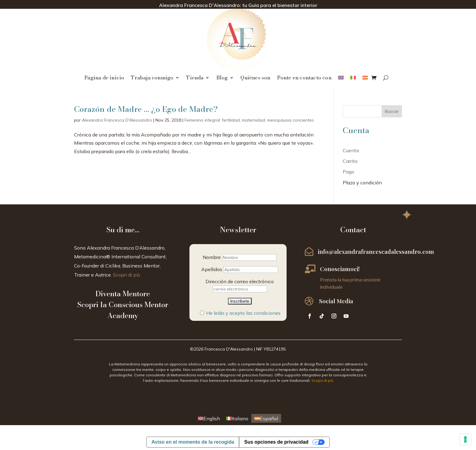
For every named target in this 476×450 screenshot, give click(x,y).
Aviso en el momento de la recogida (193, 442)
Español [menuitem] (269, 418)
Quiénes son (255, 79)
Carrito (350, 161)
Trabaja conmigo (152, 79)
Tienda (195, 79)
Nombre (212, 257)
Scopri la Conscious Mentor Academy (123, 310)
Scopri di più (126, 275)
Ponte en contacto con (304, 79)
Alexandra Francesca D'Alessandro (117, 120)
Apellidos (212, 269)
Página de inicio (104, 79)
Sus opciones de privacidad (276, 442)
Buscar (392, 111)
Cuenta (351, 150)
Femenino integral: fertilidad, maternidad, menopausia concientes (249, 120)
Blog (222, 79)
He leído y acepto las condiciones (243, 313)
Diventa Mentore (123, 294)
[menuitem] (341, 79)
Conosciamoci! (340, 269)
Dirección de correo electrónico (240, 281)
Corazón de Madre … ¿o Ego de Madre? (146, 109)
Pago (348, 172)
